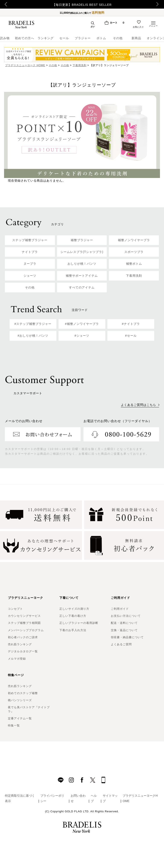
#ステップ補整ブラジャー (33, 324)
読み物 (5, 38)
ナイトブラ (30, 252)
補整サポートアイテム (82, 276)
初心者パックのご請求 (23, 637)
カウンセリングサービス (24, 616)
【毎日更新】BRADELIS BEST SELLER (82, 5)
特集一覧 (14, 725)
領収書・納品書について (127, 637)
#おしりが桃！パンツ (33, 336)
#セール (131, 336)
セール (64, 38)
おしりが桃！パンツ (82, 264)
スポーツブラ (134, 252)
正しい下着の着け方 (73, 616)
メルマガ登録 (17, 659)
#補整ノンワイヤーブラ (82, 324)
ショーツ (30, 276)
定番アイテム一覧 (20, 718)
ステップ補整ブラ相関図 (24, 623)
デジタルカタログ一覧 (23, 651)
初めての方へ (23, 38)
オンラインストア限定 (155, 38)
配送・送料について (124, 623)
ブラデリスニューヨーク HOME (25, 65)
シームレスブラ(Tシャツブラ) (82, 252)
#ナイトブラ (131, 324)
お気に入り (138, 27)
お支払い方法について (126, 616)
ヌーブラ (30, 264)
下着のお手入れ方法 (73, 630)
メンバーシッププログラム (26, 630)
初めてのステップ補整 (23, 693)
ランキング (46, 38)
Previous (4, 4)
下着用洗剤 (80, 65)
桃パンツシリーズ (20, 700)
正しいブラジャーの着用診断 (79, 623)
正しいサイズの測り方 (74, 609)
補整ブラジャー (82, 240)
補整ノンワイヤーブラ (134, 240)
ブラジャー (83, 38)
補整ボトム (134, 264)
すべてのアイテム (82, 287)
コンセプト (15, 609)
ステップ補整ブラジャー (30, 240)
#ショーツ (82, 336)
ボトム (101, 38)
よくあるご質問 (121, 644)
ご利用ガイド (120, 609)
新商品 (136, 38)
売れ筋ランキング (20, 644)
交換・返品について (124, 630)
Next (159, 4)
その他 (118, 38)
